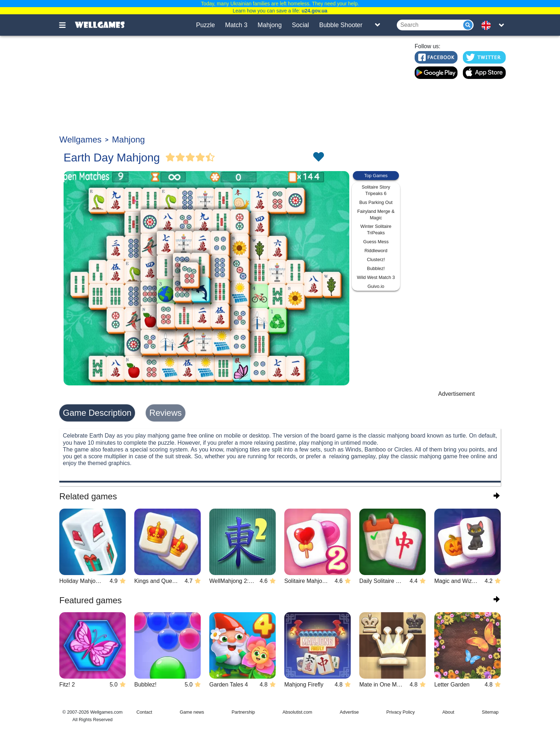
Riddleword (376, 251)
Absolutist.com (297, 712)
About (448, 712)
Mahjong (270, 25)
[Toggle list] (377, 25)
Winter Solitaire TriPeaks (376, 229)
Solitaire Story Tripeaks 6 (376, 190)
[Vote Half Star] (210, 158)
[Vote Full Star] (170, 158)
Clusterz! (376, 259)
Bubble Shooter (341, 25)
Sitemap (490, 712)
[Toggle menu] (66, 25)
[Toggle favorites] (318, 158)
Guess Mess (376, 242)
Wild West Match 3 (376, 277)
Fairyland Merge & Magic (376, 214)
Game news (192, 712)
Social (300, 25)
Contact (144, 712)
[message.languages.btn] (488, 25)
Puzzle (206, 25)
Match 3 (236, 25)
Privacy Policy (401, 712)
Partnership (243, 712)
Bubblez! (376, 268)
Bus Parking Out (376, 202)
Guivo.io (376, 286)
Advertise (349, 712)
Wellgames (80, 139)
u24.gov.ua (314, 11)
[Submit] (468, 25)
